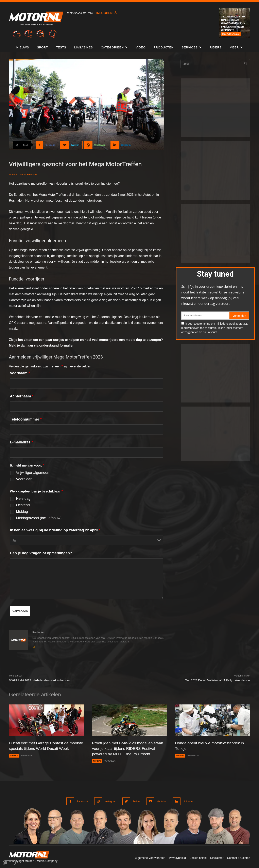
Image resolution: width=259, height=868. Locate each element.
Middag (22, 512)
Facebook (82, 801)
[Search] (246, 64)
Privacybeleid (177, 857)
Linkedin (188, 801)
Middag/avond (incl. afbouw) (39, 518)
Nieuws (14, 760)
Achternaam (22, 396)
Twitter (137, 801)
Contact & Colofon (239, 857)
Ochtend (23, 505)
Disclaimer (217, 857)
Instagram (110, 801)
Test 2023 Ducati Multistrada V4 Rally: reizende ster (218, 680)
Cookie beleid (198, 857)
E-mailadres (21, 442)
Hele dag (23, 499)
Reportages (231, 34)
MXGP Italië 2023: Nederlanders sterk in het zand (40, 680)
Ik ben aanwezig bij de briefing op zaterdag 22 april (55, 530)
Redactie (32, 174)
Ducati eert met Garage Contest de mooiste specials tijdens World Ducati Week (42, 748)
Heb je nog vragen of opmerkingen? (41, 553)
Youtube (162, 801)
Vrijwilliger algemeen (33, 473)
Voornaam (20, 373)
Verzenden (239, 316)
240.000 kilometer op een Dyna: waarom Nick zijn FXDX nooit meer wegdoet (233, 23)
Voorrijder (24, 479)
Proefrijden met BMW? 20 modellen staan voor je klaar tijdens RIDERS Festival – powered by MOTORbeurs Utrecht (129, 748)
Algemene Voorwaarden (150, 857)
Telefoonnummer (26, 419)
